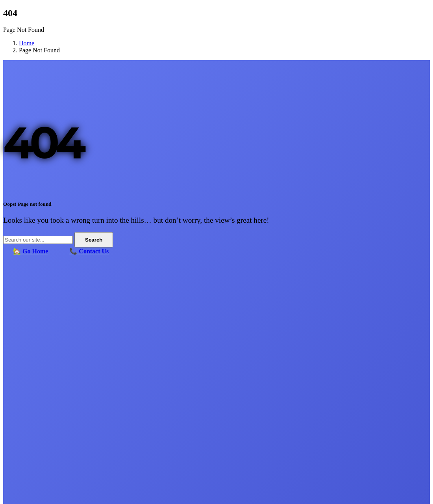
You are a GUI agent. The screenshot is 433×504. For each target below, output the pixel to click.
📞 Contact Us (89, 251)
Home (27, 43)
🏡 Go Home (31, 251)
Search (94, 240)
